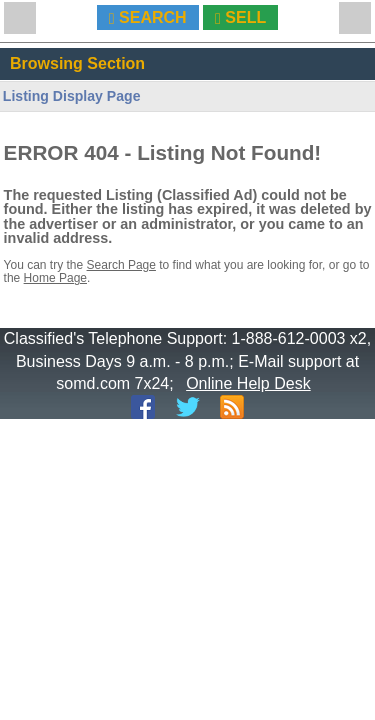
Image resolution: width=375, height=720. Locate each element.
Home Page (55, 278)
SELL (240, 18)
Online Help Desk (248, 383)
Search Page (121, 265)
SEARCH (148, 18)
